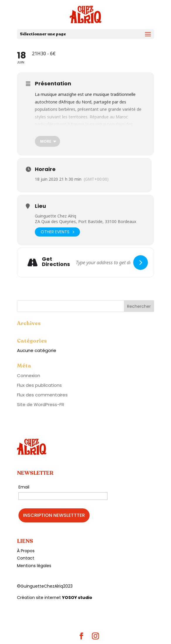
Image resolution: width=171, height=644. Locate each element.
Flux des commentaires (42, 395)
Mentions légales (34, 566)
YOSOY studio (77, 598)
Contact (26, 558)
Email (24, 487)
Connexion (29, 375)
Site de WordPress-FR (41, 404)
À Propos (26, 551)
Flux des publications (39, 385)
